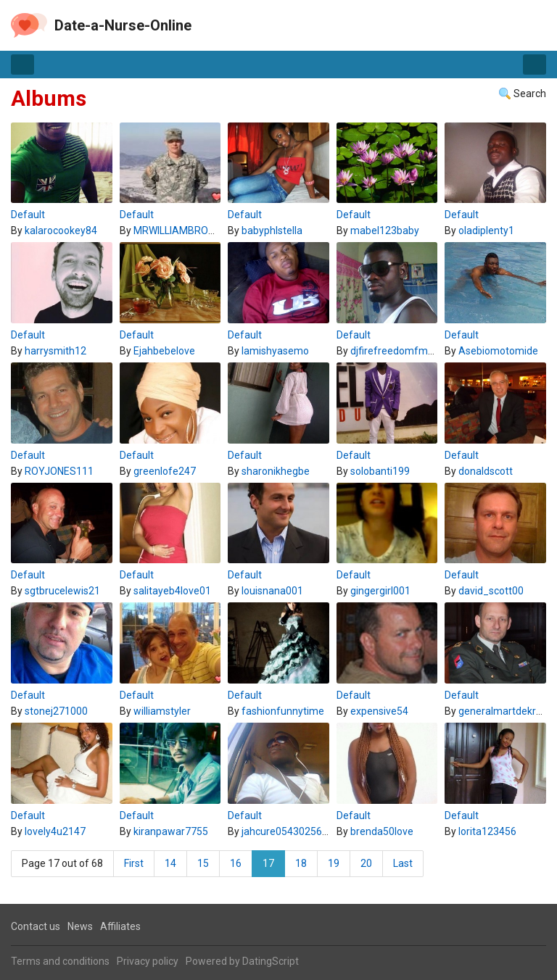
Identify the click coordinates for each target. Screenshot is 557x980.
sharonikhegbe (276, 471)
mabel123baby (385, 231)
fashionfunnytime (283, 711)
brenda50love (382, 831)
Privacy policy (148, 961)
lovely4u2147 (55, 831)
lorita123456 (487, 831)
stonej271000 (56, 711)
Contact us (36, 926)
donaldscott (486, 471)
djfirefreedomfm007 (398, 351)
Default (28, 215)
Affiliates (120, 926)
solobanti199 (380, 471)
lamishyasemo (275, 351)
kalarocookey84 (61, 231)
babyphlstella (272, 231)
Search (530, 94)
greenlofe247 (165, 471)
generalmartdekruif (503, 711)
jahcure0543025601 (288, 831)
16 (236, 863)
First (134, 863)
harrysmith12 (55, 351)
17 (268, 863)
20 (366, 863)
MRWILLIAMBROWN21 (184, 231)
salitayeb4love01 (172, 591)
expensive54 (379, 711)
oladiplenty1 (486, 231)
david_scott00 (491, 591)
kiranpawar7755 (171, 831)
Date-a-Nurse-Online (123, 25)
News (80, 926)
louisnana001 (272, 591)
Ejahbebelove (164, 351)
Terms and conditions (60, 961)
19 (334, 863)
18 (301, 863)
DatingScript (271, 961)
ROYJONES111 (59, 471)
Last (403, 863)
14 (170, 863)
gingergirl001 (380, 591)
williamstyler (162, 711)
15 (203, 863)
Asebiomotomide (498, 351)
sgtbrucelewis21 (62, 591)
